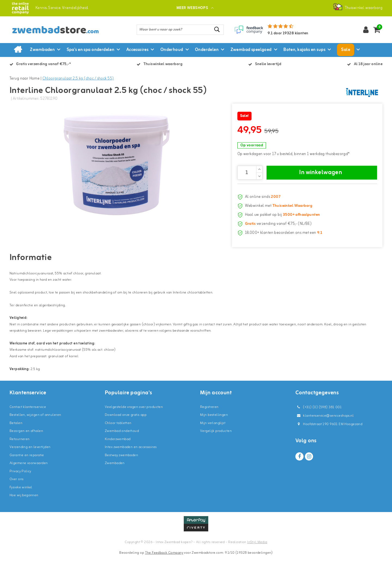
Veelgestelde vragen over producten (134, 416)
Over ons (16, 488)
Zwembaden (115, 472)
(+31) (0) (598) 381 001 (318, 416)
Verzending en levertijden (30, 456)
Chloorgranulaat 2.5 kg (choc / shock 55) (78, 79)
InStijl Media (257, 551)
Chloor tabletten (118, 432)
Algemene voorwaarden (29, 472)
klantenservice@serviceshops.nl (324, 425)
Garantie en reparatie (27, 464)
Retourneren (20, 448)
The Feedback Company (164, 562)
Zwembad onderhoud (122, 440)
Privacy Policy (20, 480)
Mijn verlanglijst (213, 432)
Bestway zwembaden (121, 464)
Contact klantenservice (28, 416)
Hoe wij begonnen (24, 504)
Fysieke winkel (21, 496)
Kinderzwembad (118, 448)
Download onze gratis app (126, 424)
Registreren (209, 416)
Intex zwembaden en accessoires (131, 456)
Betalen (16, 432)
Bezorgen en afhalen (26, 440)
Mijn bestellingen (214, 424)
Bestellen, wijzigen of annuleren (35, 424)
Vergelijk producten (216, 440)
